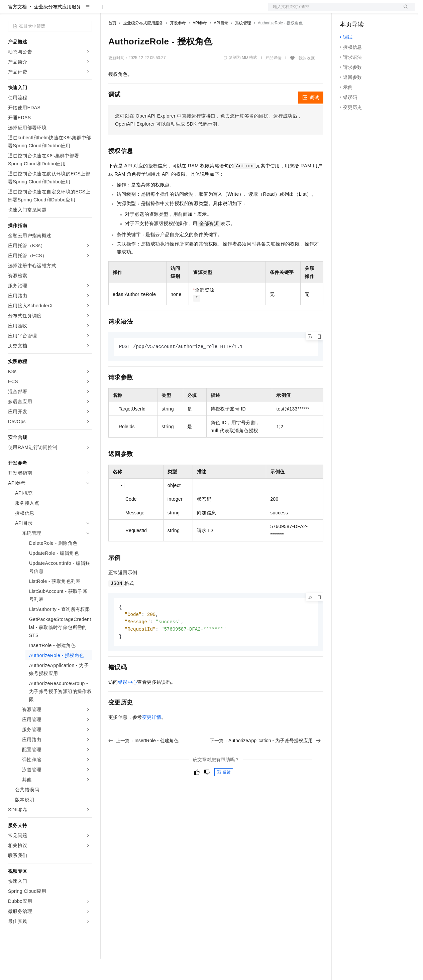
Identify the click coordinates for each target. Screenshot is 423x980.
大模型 (69, 11)
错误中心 (128, 705)
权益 (128, 11)
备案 (347, 11)
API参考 (200, 44)
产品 (87, 11)
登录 (404, 11)
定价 (144, 11)
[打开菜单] (11, 11)
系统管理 (243, 44)
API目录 (221, 44)
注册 (379, 11)
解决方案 (108, 11)
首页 (112, 44)
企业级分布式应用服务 (58, 28)
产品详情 (274, 79)
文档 (333, 11)
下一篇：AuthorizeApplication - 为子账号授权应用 (265, 764)
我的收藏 (307, 79)
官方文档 (17, 28)
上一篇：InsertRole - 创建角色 (143, 764)
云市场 (163, 11)
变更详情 (152, 741)
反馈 (224, 796)
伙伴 (181, 11)
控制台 (363, 11)
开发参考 (178, 44)
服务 (197, 11)
